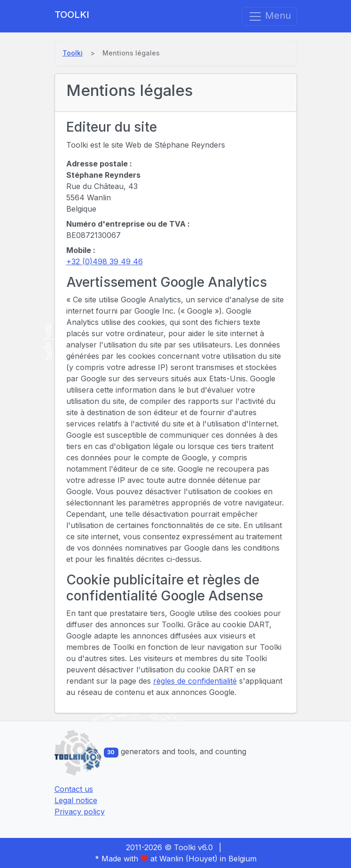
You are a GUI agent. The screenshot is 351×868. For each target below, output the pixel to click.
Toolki (72, 15)
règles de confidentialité (195, 681)
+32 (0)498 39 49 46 (105, 261)
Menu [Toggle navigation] (269, 16)
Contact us (74, 789)
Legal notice (76, 800)
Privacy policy (80, 812)
